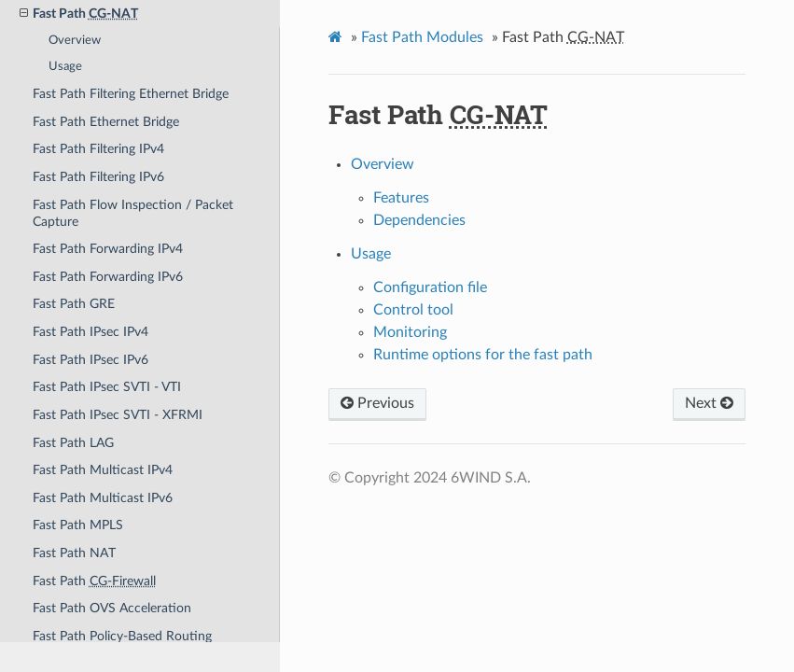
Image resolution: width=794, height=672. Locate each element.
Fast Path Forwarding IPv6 (108, 277)
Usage (65, 67)
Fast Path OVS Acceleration (112, 608)
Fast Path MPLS (78, 525)
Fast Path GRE (74, 304)
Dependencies (419, 220)
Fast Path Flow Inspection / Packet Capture (133, 213)
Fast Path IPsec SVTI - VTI (107, 387)
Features (401, 198)
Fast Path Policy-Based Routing (122, 636)
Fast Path (94, 581)
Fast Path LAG (73, 443)
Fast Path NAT (74, 553)
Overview (75, 41)
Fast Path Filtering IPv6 (98, 177)
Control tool (413, 310)
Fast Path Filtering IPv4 (98, 149)
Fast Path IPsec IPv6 (91, 360)
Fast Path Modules (422, 37)
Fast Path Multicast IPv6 (103, 498)
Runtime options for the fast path (483, 355)
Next (709, 403)
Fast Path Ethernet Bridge (106, 122)
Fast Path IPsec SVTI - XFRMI (118, 415)
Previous (377, 403)
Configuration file (430, 287)
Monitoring (410, 332)
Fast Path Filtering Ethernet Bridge (131, 94)
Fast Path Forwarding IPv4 (108, 249)
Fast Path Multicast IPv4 (103, 470)
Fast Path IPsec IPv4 (91, 332)
